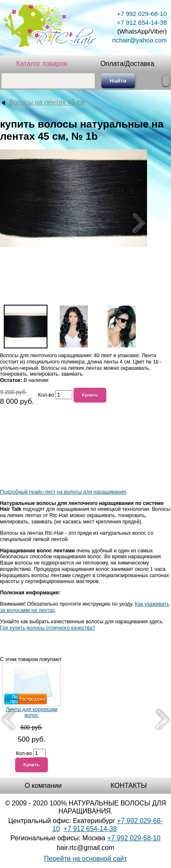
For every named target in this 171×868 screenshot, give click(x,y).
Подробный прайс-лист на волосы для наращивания (63, 492)
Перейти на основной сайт (85, 859)
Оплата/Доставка (127, 64)
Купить (90, 395)
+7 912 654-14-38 (142, 22)
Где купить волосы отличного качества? (48, 628)
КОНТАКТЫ (129, 786)
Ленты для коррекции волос (32, 712)
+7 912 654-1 (83, 829)
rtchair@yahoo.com (139, 40)
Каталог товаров (42, 64)
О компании (43, 786)
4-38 (110, 829)
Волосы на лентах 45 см (47, 102)
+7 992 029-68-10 (142, 14)
